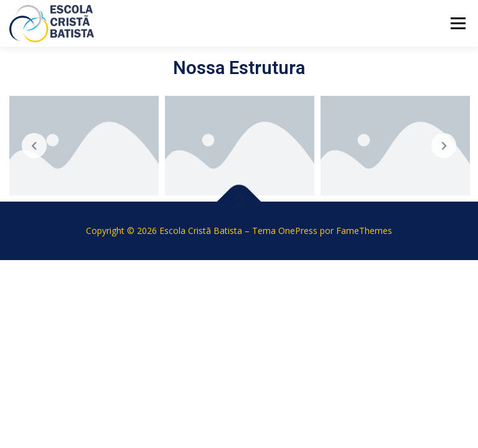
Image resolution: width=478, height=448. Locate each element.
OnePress (298, 231)
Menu (458, 23)
